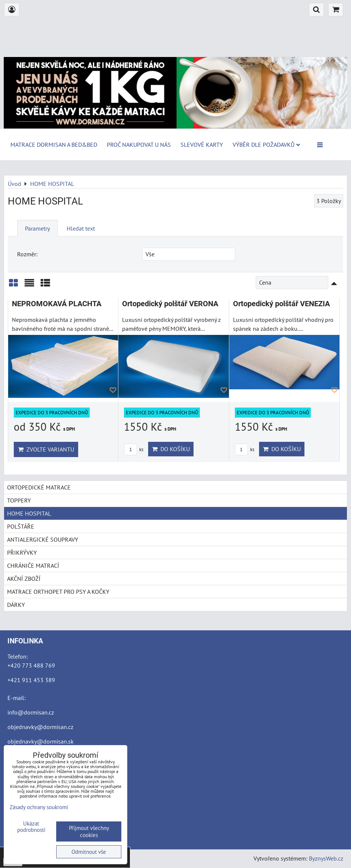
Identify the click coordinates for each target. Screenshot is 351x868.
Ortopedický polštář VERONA (170, 304)
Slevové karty (202, 145)
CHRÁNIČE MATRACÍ (33, 566)
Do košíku (171, 449)
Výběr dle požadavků (266, 145)
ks (134, 449)
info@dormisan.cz (31, 712)
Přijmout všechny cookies (89, 831)
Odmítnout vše (89, 852)
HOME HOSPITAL (29, 513)
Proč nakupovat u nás (139, 145)
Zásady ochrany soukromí (39, 807)
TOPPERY (19, 500)
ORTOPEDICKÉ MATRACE (39, 487)
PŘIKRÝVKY (22, 552)
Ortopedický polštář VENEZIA (281, 304)
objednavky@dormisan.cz (40, 727)
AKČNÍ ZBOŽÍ (24, 579)
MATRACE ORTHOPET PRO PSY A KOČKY (58, 592)
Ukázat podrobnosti (31, 827)
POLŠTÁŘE (21, 526)
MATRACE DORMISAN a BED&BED (54, 145)
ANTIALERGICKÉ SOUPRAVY (43, 539)
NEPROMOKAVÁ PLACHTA (57, 304)
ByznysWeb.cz (326, 858)
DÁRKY (16, 605)
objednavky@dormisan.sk (41, 741)
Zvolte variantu (46, 449)
